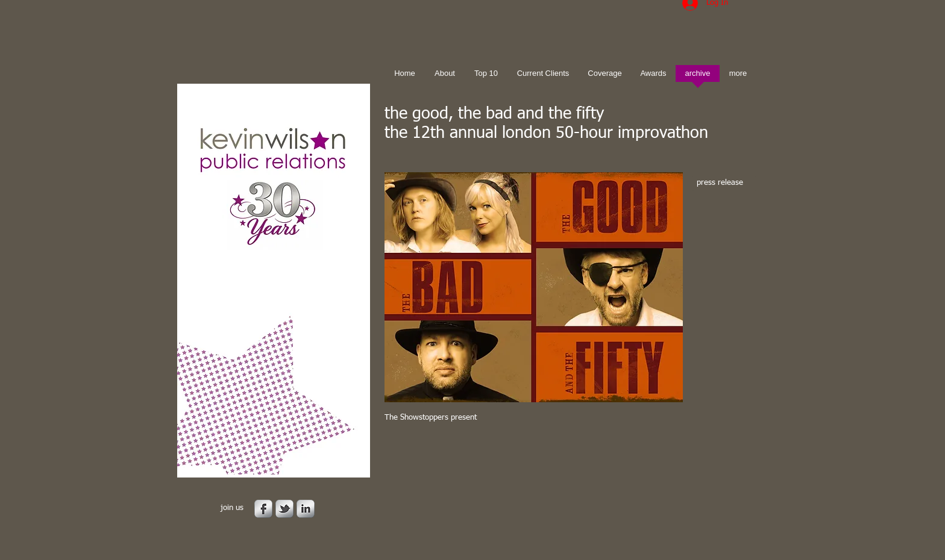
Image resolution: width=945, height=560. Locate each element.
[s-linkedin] (306, 509)
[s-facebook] (263, 509)
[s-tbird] (284, 509)
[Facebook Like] (460, 456)
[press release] (724, 183)
